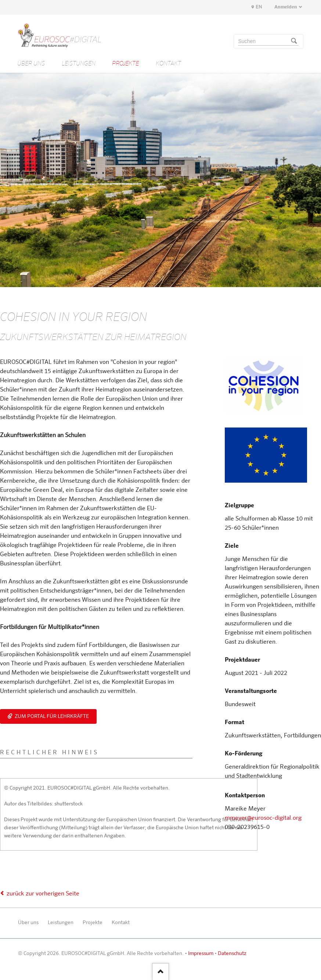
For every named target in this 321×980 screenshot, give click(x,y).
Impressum (201, 954)
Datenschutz (232, 954)
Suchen (294, 42)
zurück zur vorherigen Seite (43, 894)
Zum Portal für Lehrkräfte (51, 716)
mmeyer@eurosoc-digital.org (263, 818)
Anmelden (286, 7)
